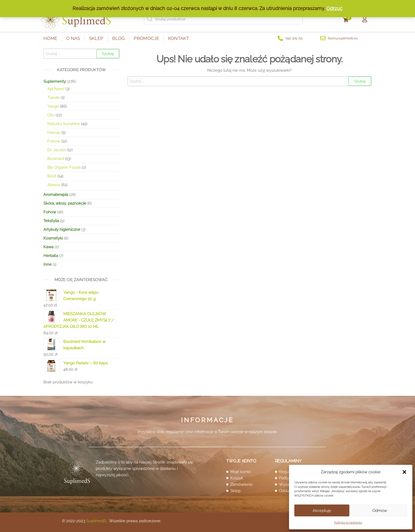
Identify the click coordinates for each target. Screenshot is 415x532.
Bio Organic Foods (64, 167)
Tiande (54, 98)
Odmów (380, 511)
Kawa (48, 247)
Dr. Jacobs (57, 150)
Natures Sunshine (64, 124)
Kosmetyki (53, 238)
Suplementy (55, 81)
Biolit (52, 176)
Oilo (51, 115)
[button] (404, 472)
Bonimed (56, 159)
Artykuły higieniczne (62, 230)
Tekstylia (51, 221)
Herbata (51, 256)
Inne (48, 264)
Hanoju (54, 132)
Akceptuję (322, 511)
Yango (53, 106)
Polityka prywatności (348, 523)
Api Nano (56, 89)
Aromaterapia (56, 195)
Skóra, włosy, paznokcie (65, 203)
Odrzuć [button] (334, 8)
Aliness (54, 185)
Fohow (54, 141)
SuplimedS (96, 521)
